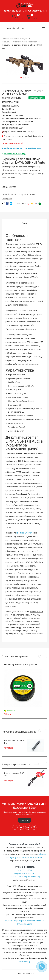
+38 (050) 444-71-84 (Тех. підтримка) (24, 877)
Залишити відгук (37, 98)
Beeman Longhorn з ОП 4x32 (14, 774)
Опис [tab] (24, 223)
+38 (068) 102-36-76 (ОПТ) (24, 873)
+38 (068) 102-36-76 (37, 11)
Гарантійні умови (9, 194)
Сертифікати (7, 199)
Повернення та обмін (27, 194)
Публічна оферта (25, 924)
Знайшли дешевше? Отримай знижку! (21, 148)
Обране (18, 17)
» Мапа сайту (25, 961)
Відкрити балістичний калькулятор (18, 132)
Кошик (32, 17)
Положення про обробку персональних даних (25, 921)
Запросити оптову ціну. (14, 153)
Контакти (24, 820)
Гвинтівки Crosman (24, 533)
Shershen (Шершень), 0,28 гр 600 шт (21, 665)
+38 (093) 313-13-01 (12, 11)
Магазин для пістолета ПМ (14, 742)
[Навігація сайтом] (44, 28)
